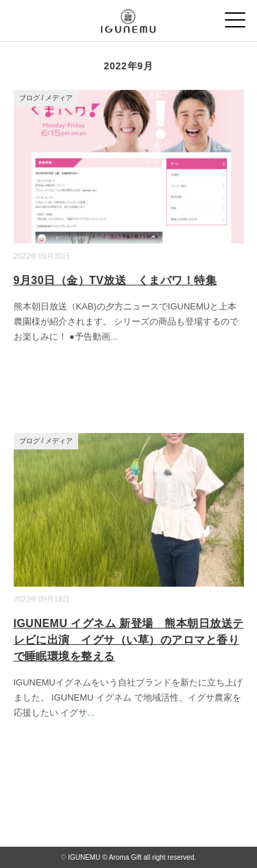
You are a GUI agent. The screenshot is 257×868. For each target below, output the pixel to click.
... (114, 337)
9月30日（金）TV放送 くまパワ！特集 (115, 280)
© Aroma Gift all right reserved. (149, 857)
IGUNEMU (84, 857)
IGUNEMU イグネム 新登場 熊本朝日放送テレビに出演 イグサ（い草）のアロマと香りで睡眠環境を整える (129, 640)
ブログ (29, 98)
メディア (59, 98)
